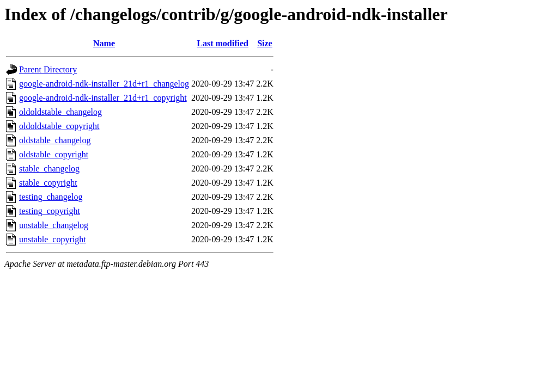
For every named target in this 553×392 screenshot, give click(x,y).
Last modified (223, 43)
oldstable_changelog (55, 140)
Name (104, 43)
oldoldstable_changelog (60, 112)
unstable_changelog (54, 225)
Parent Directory (48, 69)
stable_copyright (48, 183)
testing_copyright (50, 211)
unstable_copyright (53, 239)
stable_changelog (49, 169)
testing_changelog (51, 197)
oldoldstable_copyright (59, 126)
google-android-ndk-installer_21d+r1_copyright (103, 98)
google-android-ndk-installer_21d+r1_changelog (104, 84)
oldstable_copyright (54, 154)
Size (265, 43)
